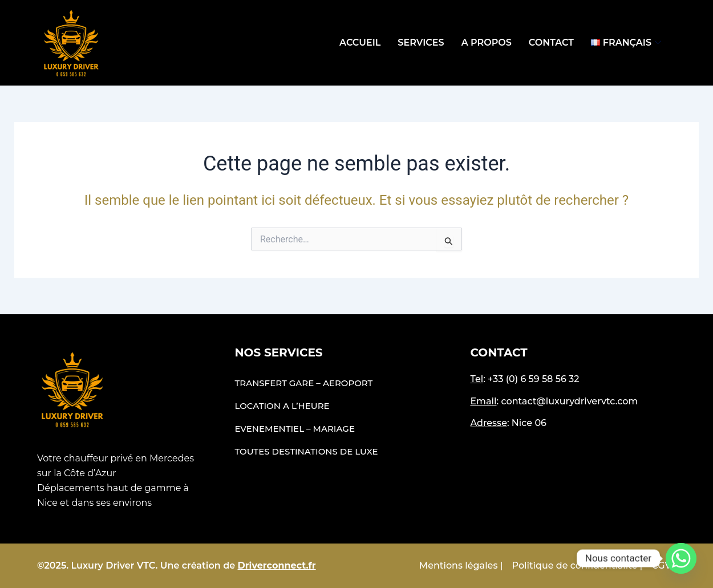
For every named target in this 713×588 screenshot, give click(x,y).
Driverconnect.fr (277, 565)
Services (421, 42)
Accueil (360, 42)
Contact (551, 42)
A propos (487, 42)
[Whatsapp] (681, 558)
